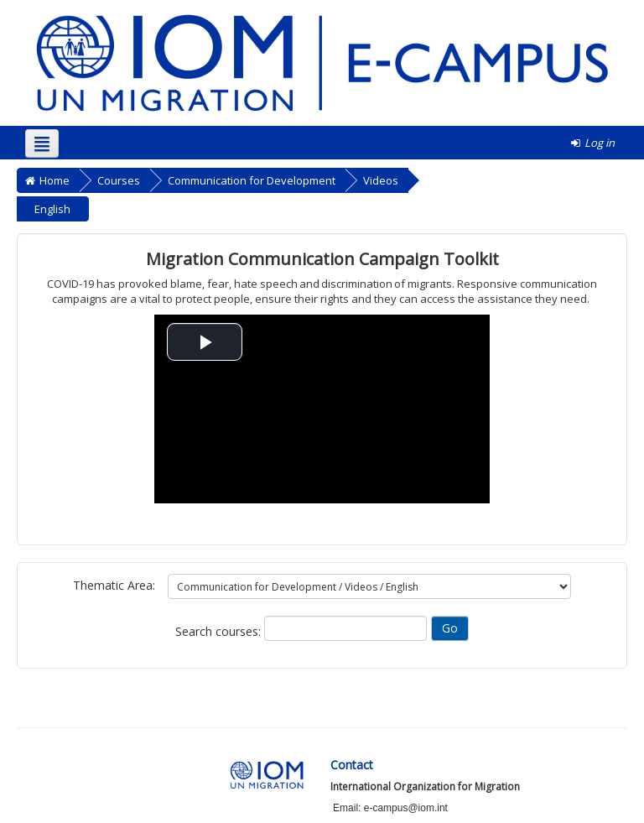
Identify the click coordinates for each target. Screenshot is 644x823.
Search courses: (220, 631)
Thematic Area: (114, 585)
